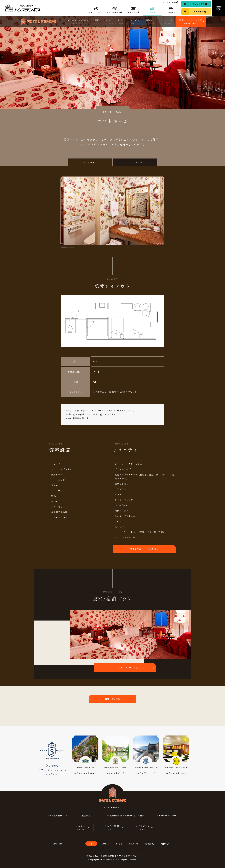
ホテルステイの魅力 (78, 22)
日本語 (91, 844)
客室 (97, 22)
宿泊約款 (86, 815)
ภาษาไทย (134, 844)
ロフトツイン (90, 162)
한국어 (119, 844)
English (105, 844)
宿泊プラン (151, 22)
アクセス (168, 22)
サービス (135, 22)
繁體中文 (150, 844)
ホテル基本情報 (55, 815)
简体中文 (165, 844)
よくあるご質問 (110, 828)
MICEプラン (142, 828)
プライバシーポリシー (165, 815)
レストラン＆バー (115, 22)
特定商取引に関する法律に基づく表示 (126, 815)
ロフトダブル (135, 162)
